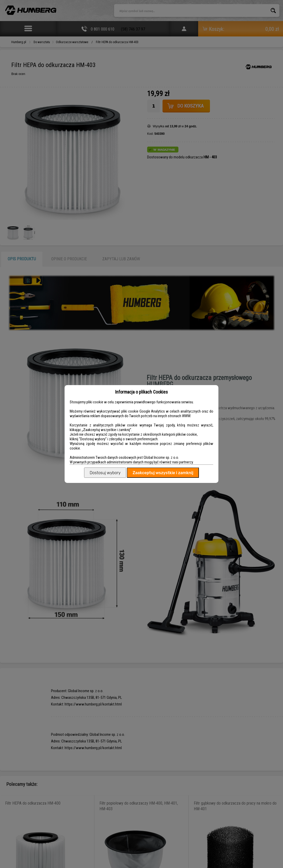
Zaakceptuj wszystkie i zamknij (163, 473)
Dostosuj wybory (105, 473)
